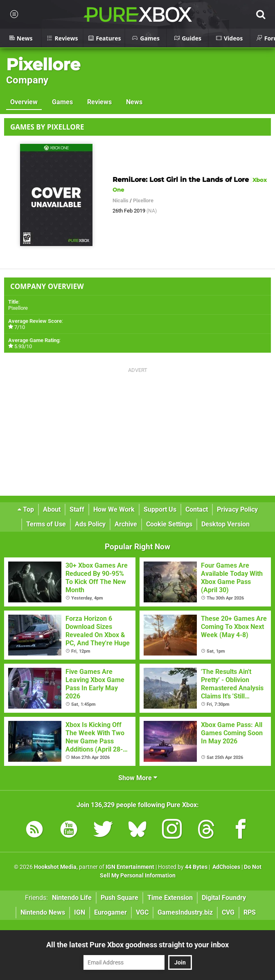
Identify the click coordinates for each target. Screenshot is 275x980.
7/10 (20, 327)
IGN (80, 912)
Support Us (160, 509)
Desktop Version (225, 524)
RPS (250, 912)
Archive (126, 524)
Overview (24, 102)
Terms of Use (46, 524)
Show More (138, 778)
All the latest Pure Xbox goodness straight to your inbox (137, 945)
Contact (197, 509)
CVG (228, 912)
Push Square (119, 898)
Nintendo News (43, 912)
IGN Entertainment (130, 867)
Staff (77, 509)
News (134, 102)
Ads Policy (90, 524)
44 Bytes (196, 867)
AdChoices (226, 867)
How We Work (114, 509)
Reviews (99, 102)
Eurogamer (110, 912)
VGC (142, 912)
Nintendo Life (72, 898)
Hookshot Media (55, 867)
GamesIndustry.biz (185, 912)
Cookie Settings (169, 524)
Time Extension (170, 898)
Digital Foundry (224, 898)
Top (26, 509)
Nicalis (121, 200)
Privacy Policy (237, 509)
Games (62, 102)
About (52, 509)
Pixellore (43, 64)
